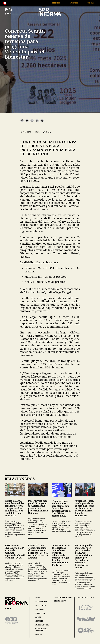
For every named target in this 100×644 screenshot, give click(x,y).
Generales (61, 3)
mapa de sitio (60, 601)
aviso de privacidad (63, 598)
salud (38, 617)
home (38, 598)
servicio (39, 621)
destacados (41, 605)
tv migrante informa (41, 630)
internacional (42, 625)
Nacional (96, 3)
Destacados (79, 3)
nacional (40, 609)
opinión (39, 635)
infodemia (40, 613)
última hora (41, 602)
